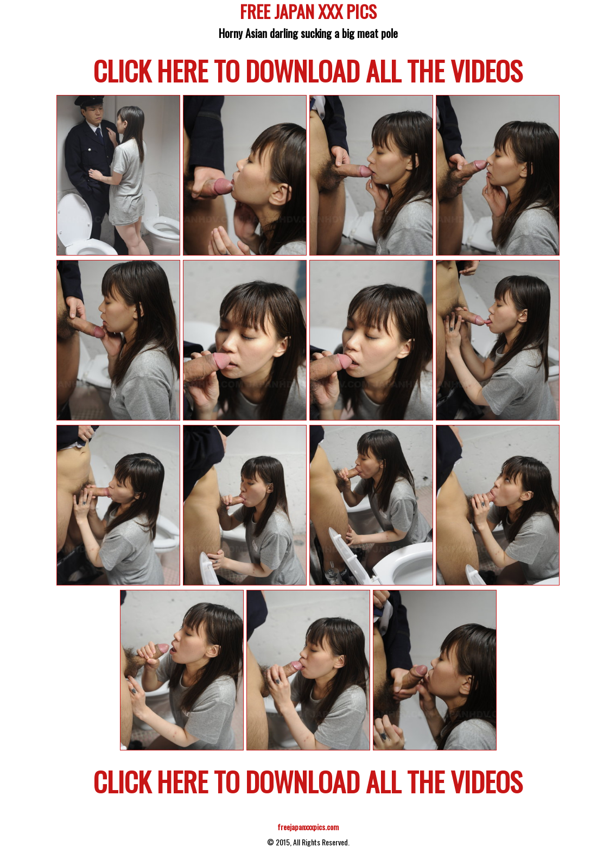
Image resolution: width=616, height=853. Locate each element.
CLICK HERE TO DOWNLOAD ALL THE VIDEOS (308, 70)
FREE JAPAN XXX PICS (308, 13)
